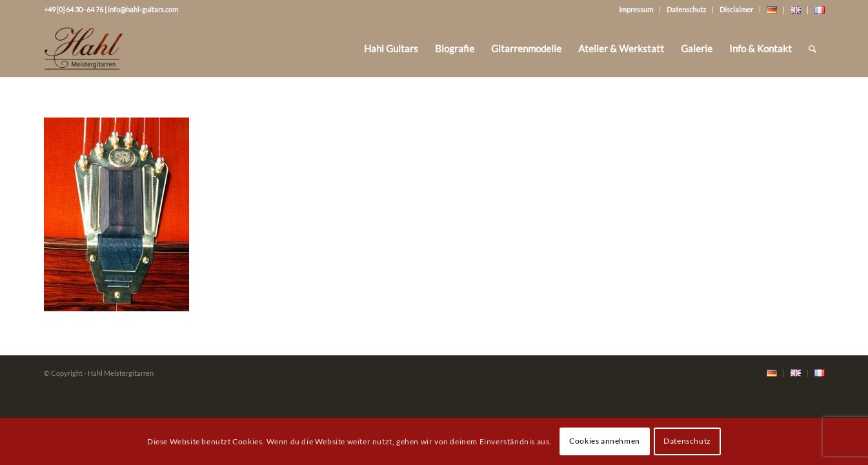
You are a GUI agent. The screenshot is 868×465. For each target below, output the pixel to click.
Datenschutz (686, 9)
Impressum (636, 9)
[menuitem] (391, 48)
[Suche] (812, 48)
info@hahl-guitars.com (143, 9)
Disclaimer (736, 9)
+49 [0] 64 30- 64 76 (74, 9)
